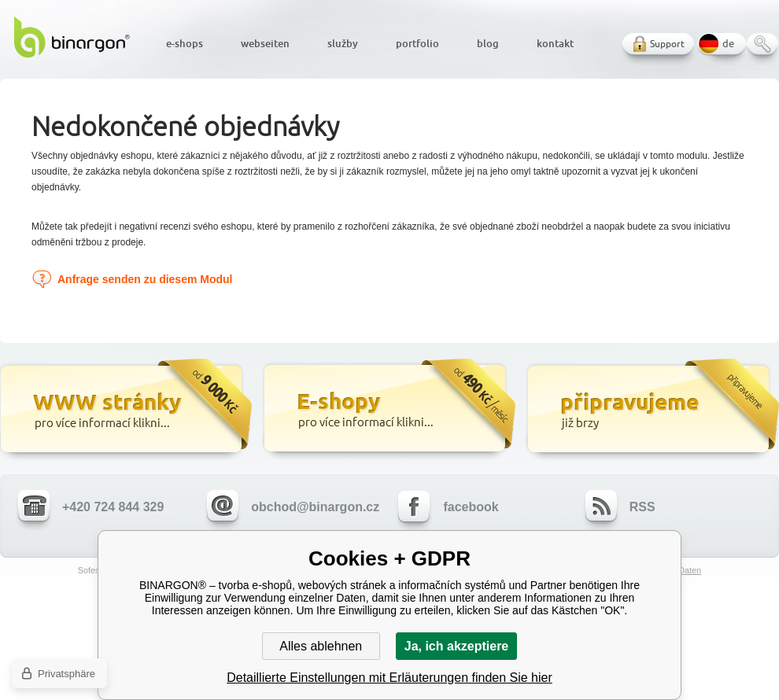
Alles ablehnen (321, 646)
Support (667, 44)
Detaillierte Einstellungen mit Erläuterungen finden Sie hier (389, 678)
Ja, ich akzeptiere (457, 646)
